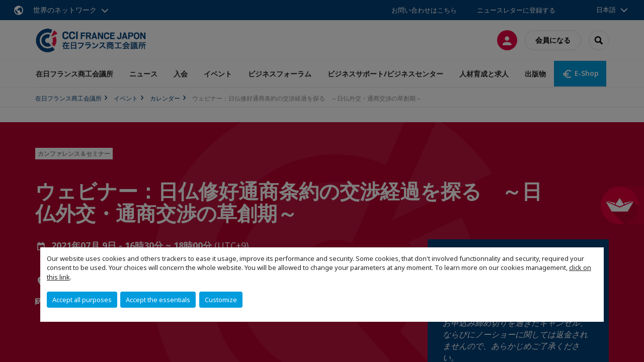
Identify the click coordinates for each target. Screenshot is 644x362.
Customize (221, 300)
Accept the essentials (158, 300)
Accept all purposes (82, 300)
